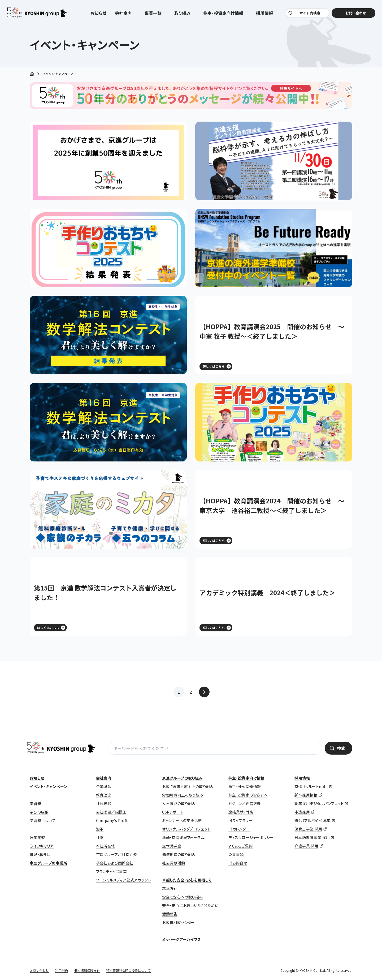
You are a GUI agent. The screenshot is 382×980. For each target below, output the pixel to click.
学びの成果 (39, 812)
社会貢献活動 (173, 863)
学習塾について (43, 820)
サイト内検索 (310, 14)
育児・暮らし (40, 854)
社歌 (100, 837)
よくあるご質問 (241, 846)
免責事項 (236, 854)
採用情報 (302, 778)
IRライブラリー (240, 820)
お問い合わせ (39, 970)
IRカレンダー (239, 829)
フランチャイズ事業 (112, 871)
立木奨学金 (172, 846)
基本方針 (170, 888)
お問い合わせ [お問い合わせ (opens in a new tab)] (354, 14)
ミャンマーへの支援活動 (182, 820)
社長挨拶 (104, 803)
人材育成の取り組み (179, 803)
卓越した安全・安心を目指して (187, 880)
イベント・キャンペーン (48, 786)
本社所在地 (106, 846)
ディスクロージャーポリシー (251, 837)
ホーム (32, 74)
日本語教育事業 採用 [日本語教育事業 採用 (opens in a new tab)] (312, 837)
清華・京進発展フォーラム (183, 837)
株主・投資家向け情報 (246, 778)
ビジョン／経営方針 (245, 803)
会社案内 (104, 778)
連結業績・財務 (241, 812)
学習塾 (35, 803)
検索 (341, 748)
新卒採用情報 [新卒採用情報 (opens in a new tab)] (306, 795)
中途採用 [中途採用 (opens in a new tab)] (302, 812)
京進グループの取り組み (182, 778)
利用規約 (62, 970)
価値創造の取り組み (179, 854)
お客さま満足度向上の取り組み (188, 786)
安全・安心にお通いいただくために (190, 905)
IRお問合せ (238, 863)
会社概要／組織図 (111, 812)
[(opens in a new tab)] (274, 161)
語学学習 (37, 837)
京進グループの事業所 (48, 863)
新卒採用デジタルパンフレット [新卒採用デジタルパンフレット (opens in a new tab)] (319, 803)
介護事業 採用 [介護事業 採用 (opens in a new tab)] (306, 846)
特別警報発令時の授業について (128, 970)
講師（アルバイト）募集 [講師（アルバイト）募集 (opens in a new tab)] (312, 820)
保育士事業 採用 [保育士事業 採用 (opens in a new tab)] (308, 829)
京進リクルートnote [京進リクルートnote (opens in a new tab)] (311, 786)
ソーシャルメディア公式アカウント (123, 880)
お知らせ (98, 14)
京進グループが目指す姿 (116, 854)
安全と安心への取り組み (182, 897)
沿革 (100, 829)
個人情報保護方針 (87, 970)
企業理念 (104, 786)
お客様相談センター (179, 922)
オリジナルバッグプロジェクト (186, 829)
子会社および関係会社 (115, 863)
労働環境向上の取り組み (183, 795)
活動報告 (170, 914)
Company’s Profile (113, 820)
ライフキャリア (42, 846)
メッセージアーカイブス (181, 939)
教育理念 (104, 795)
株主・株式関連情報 (245, 786)
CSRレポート (173, 812)
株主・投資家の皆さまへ (248, 795)
